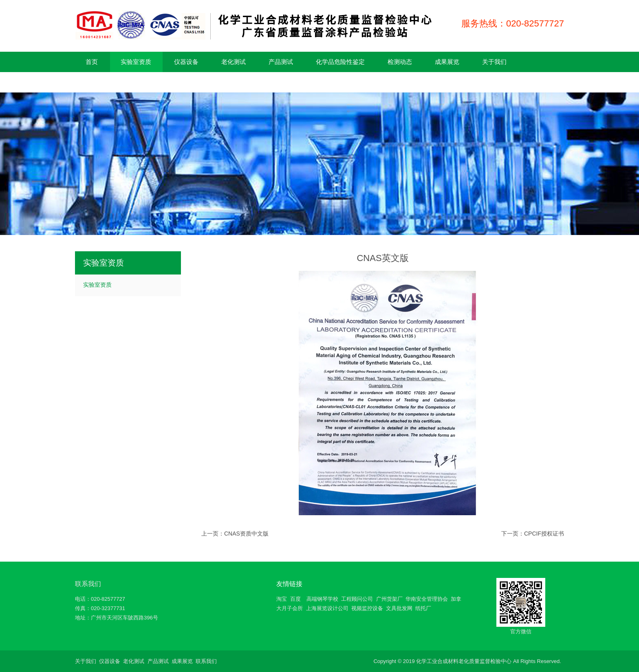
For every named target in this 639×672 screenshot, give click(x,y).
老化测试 (134, 661)
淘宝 (282, 599)
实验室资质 (97, 285)
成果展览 (182, 661)
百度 (295, 599)
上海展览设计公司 (327, 608)
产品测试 (158, 661)
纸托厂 (423, 608)
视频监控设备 (367, 608)
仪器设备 (110, 661)
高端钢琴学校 (322, 599)
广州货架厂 (389, 599)
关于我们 (86, 661)
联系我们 (88, 584)
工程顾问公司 (357, 599)
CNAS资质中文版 (246, 534)
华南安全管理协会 (427, 599)
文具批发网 (399, 608)
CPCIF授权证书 (544, 534)
